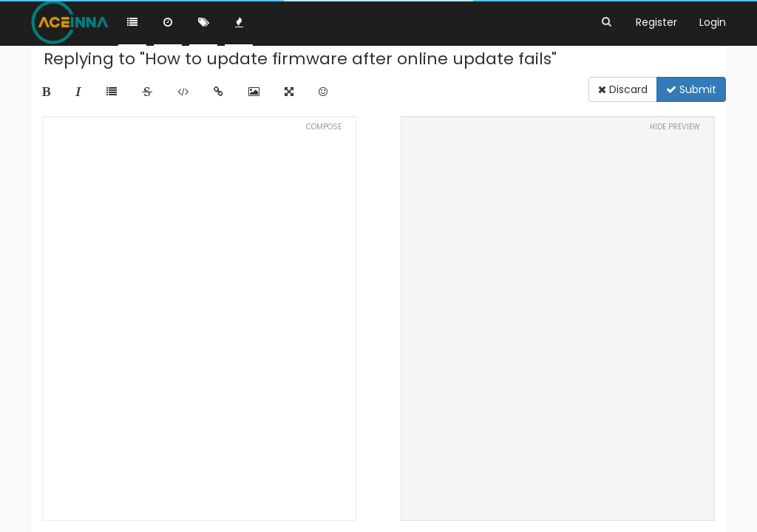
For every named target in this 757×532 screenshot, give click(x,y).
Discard (623, 89)
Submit (691, 89)
